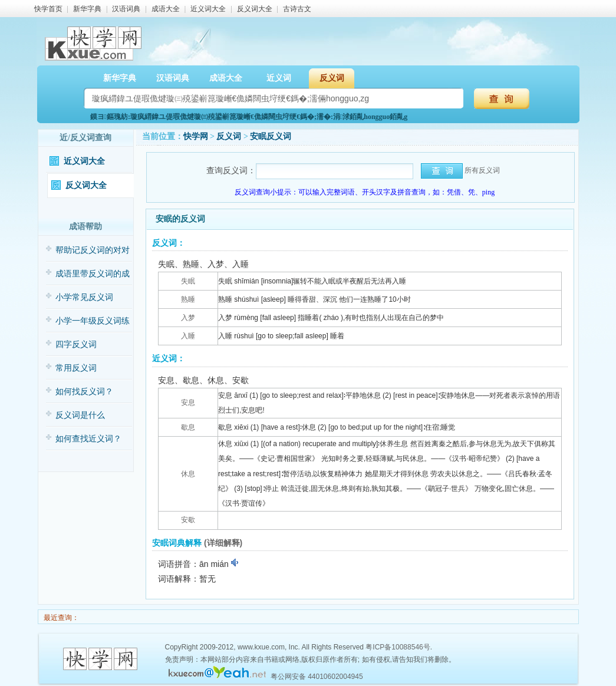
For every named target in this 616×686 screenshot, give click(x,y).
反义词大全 (255, 9)
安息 (188, 403)
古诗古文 (297, 9)
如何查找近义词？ (88, 439)
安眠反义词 (271, 136)
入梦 (188, 318)
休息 (188, 474)
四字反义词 (76, 344)
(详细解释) (223, 543)
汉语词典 (126, 9)
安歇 (188, 520)
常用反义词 (76, 368)
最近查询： (60, 618)
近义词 (279, 78)
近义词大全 (208, 9)
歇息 (188, 427)
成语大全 (166, 9)
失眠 (188, 281)
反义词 (332, 78)
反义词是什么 (80, 415)
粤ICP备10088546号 (398, 647)
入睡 (188, 336)
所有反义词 (482, 170)
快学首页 (48, 9)
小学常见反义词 (84, 297)
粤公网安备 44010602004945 (317, 677)
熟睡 (188, 299)
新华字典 (87, 9)
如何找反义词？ (84, 392)
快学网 (196, 136)
